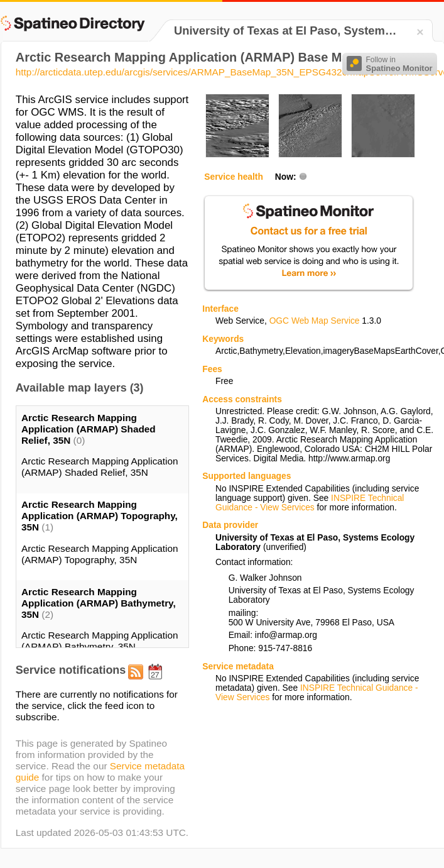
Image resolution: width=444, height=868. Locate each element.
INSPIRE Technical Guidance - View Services (310, 503)
